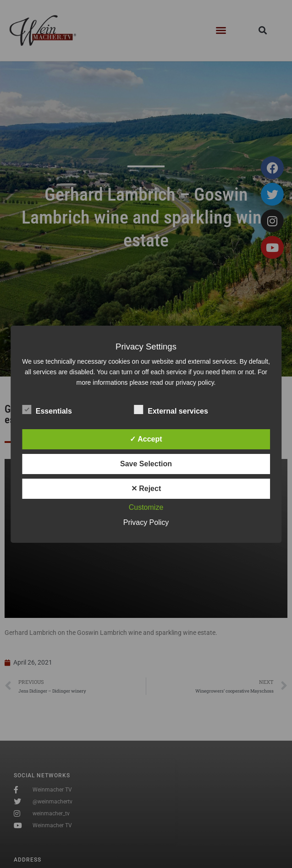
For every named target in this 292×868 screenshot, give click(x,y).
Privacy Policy (146, 522)
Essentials (47, 409)
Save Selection (146, 464)
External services (171, 409)
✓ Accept (146, 439)
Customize (146, 507)
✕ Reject (146, 489)
